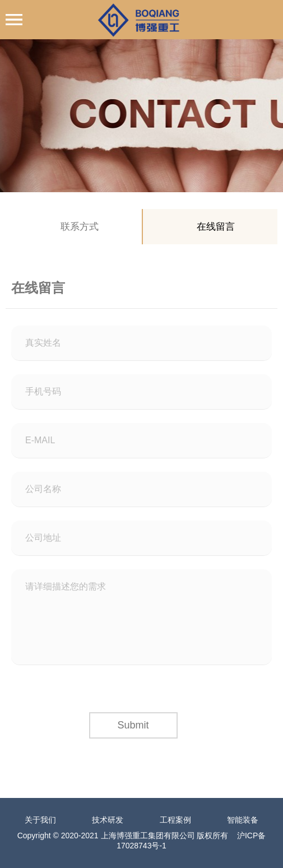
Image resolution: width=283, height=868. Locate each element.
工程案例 (175, 820)
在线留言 (216, 227)
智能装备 (243, 820)
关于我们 (40, 820)
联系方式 (80, 227)
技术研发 (108, 820)
